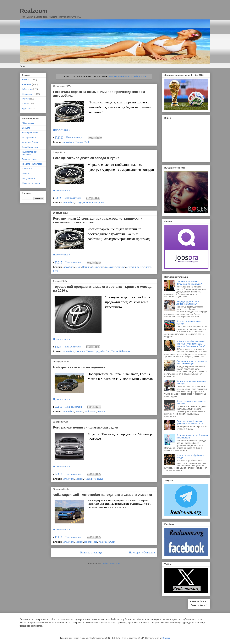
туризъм (26, 108)
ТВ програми (28, 123)
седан (87, 479)
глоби (78, 267)
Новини (79, 142)
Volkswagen (125, 351)
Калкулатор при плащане (30, 153)
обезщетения (98, 267)
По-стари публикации (142, 552)
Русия (95, 203)
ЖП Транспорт (29, 138)
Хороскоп (27, 174)
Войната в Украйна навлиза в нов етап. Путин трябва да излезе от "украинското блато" (191, 344)
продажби (100, 351)
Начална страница (91, 552)
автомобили (68, 142)
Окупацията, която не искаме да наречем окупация (192, 362)
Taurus (100, 479)
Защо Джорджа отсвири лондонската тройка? (188, 303)
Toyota (115, 351)
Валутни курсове (30, 159)
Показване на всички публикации (127, 77)
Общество (27, 89)
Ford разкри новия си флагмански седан (86, 427)
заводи (79, 203)
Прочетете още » (62, 130)
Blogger (166, 638)
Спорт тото (27, 169)
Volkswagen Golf (106, 542)
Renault (101, 411)
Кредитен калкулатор (32, 164)
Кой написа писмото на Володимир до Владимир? (189, 283)
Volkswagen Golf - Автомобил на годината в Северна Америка (103, 495)
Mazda (93, 411)
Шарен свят (28, 94)
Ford (87, 142)
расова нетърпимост (115, 267)
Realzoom (34, 11)
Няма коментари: (75, 137)
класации (80, 351)
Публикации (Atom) (112, 564)
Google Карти (29, 178)
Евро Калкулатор (30, 147)
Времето (26, 128)
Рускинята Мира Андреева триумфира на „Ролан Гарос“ (190, 422)
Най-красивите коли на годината (79, 367)
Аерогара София (30, 142)
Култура (26, 99)
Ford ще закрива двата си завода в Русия (86, 158)
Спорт (25, 104)
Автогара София (30, 133)
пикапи (88, 542)
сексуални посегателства (139, 267)
